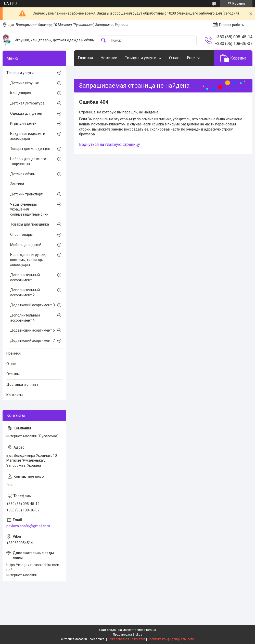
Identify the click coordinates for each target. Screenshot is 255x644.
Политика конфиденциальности (171, 639)
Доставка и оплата (22, 384)
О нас (174, 58)
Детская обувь (23, 174)
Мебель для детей (26, 245)
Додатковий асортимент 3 (33, 305)
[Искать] (104, 40)
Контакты (15, 395)
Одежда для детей (26, 113)
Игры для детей (23, 123)
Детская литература (27, 103)
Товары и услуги (141, 58)
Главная (85, 58)
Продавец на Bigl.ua (128, 635)
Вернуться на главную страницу (110, 144)
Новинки (109, 58)
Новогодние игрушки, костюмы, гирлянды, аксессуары (28, 260)
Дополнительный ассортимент (25, 277)
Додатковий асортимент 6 (33, 330)
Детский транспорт (26, 194)
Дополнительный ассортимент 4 (25, 318)
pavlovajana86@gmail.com (28, 526)
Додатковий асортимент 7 (33, 341)
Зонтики (17, 184)
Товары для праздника (30, 224)
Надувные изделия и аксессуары (28, 136)
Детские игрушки (25, 83)
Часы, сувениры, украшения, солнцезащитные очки (29, 209)
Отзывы (13, 374)
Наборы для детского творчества (28, 161)
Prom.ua (150, 630)
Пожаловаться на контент (126, 639)
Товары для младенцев (30, 149)
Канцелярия (21, 93)
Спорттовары (21, 235)
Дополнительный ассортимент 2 (25, 292)
